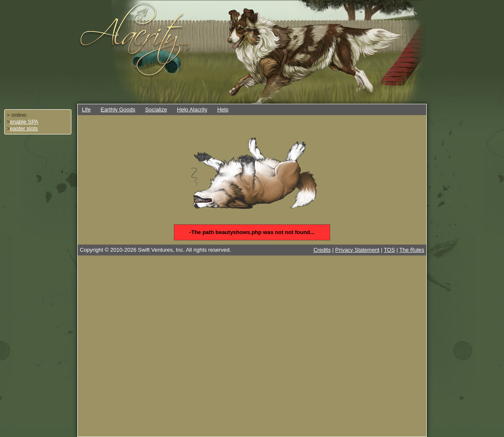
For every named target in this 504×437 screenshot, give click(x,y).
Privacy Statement (357, 250)
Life (86, 109)
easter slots (24, 128)
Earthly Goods (118, 109)
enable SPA (24, 122)
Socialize (156, 109)
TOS (390, 250)
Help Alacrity (192, 109)
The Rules (412, 250)
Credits (322, 250)
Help (223, 109)
